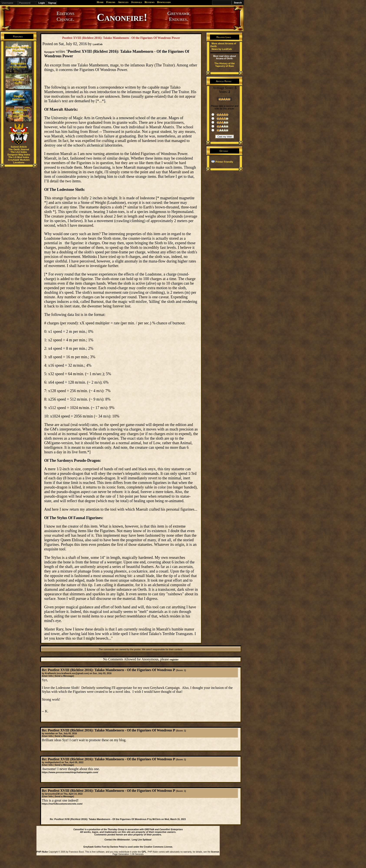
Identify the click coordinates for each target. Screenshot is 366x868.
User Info (48, 676)
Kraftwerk (50, 673)
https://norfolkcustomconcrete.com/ (62, 804)
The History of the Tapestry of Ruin (225, 65)
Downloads (164, 2)
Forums (111, 2)
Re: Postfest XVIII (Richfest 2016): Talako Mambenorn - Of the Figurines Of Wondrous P (99, 819)
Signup (52, 3)
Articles (123, 2)
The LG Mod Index (19, 157)
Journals (136, 2)
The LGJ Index (19, 152)
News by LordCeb (222, 49)
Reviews (149, 2)
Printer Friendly (224, 162)
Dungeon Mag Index (19, 155)
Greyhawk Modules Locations (19, 161)
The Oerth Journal (19, 149)
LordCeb (98, 44)
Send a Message (64, 676)
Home (100, 2)
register (174, 660)
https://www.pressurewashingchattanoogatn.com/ (70, 772)
